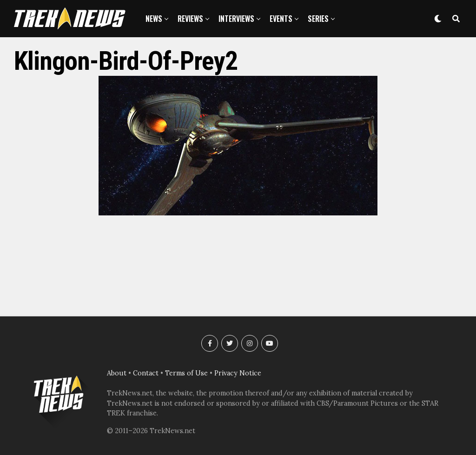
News (154, 19)
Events (281, 19)
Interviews (236, 19)
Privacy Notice (238, 373)
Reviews (190, 19)
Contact (146, 373)
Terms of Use (186, 373)
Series (318, 19)
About (117, 373)
